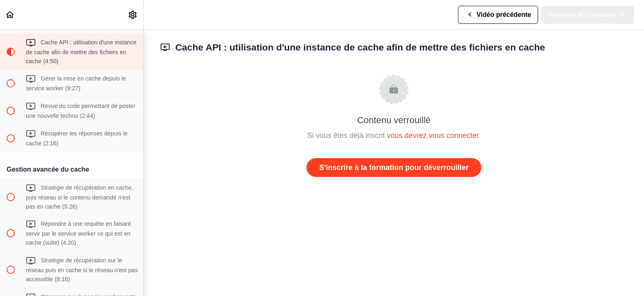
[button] (10, 15)
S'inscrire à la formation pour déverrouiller (394, 168)
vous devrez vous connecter (433, 135)
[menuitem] (133, 15)
